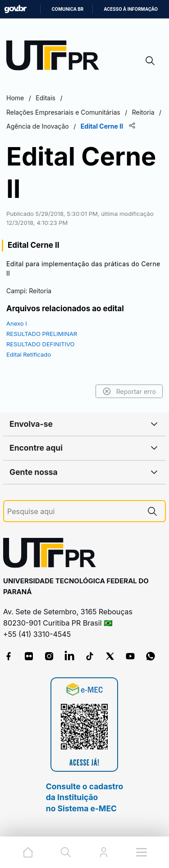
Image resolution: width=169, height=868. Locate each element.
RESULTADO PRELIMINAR (42, 334)
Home (15, 98)
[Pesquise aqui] (73, 512)
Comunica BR (67, 9)
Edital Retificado (29, 354)
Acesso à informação (131, 9)
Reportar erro (129, 391)
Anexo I (17, 323)
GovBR (15, 9)
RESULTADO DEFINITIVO (41, 344)
